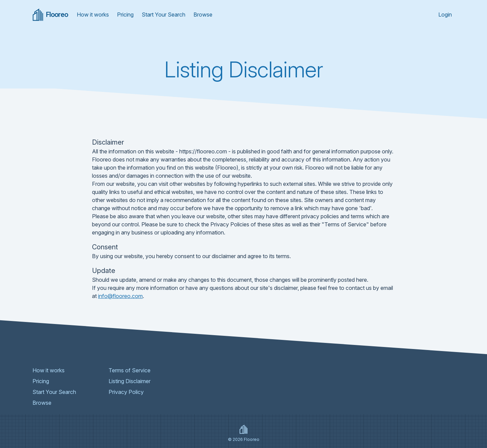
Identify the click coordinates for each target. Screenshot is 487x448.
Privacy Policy (126, 392)
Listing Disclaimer (130, 381)
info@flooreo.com (120, 296)
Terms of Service (130, 370)
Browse (203, 15)
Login (445, 15)
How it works (93, 15)
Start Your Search (164, 15)
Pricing (125, 15)
